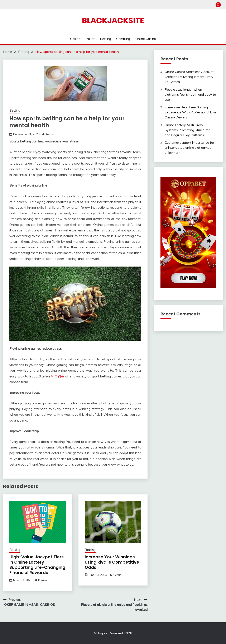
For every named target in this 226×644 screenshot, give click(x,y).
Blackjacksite (113, 20)
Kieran (50, 134)
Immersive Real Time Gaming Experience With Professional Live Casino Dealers (190, 112)
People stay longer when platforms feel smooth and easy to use (190, 94)
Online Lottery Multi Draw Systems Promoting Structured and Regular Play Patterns (187, 130)
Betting (105, 39)
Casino (75, 39)
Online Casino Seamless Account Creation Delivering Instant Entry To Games (189, 77)
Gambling (123, 39)
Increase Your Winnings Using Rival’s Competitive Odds (112, 562)
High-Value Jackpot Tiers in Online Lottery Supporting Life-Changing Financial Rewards (37, 565)
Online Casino (146, 39)
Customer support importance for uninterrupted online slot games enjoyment (189, 147)
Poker (90, 39)
